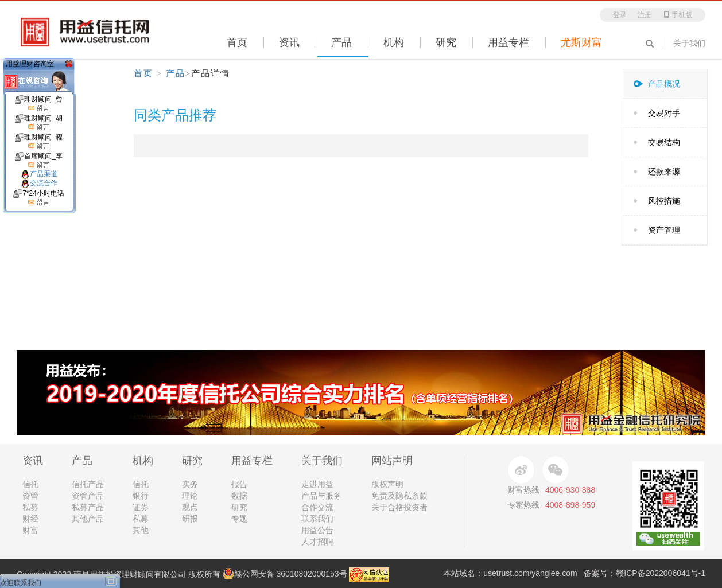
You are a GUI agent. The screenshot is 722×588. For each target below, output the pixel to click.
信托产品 (88, 484)
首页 (143, 73)
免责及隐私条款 (399, 496)
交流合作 (39, 183)
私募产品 (88, 507)
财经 (30, 519)
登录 (620, 15)
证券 (141, 507)
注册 (645, 15)
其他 (141, 530)
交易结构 (664, 142)
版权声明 (387, 484)
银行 (141, 496)
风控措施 (664, 201)
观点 (190, 507)
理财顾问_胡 (39, 123)
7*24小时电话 (39, 198)
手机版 (678, 15)
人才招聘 (317, 542)
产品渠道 (39, 174)
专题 (239, 519)
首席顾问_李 (39, 161)
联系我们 (317, 519)
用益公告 (317, 530)
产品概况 (664, 84)
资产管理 (664, 230)
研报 (190, 519)
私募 (30, 507)
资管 (30, 496)
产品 (176, 73)
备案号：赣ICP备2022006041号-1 (645, 573)
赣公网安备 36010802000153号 (285, 574)
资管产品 (88, 496)
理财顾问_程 (39, 142)
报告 (239, 484)
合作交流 (317, 507)
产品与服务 (321, 496)
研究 (239, 507)
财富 (30, 530)
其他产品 (88, 519)
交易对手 (664, 113)
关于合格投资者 (399, 507)
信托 (30, 484)
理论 (190, 496)
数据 (239, 496)
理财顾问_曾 (39, 104)
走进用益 (317, 484)
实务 (190, 484)
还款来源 (664, 172)
